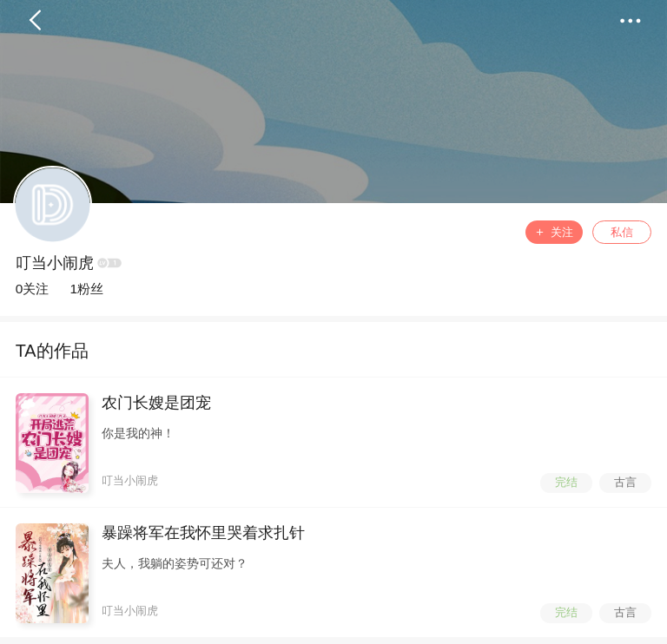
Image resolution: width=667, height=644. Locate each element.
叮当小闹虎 (55, 263)
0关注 (33, 289)
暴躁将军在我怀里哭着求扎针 (203, 533)
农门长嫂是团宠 (156, 403)
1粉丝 (86, 289)
